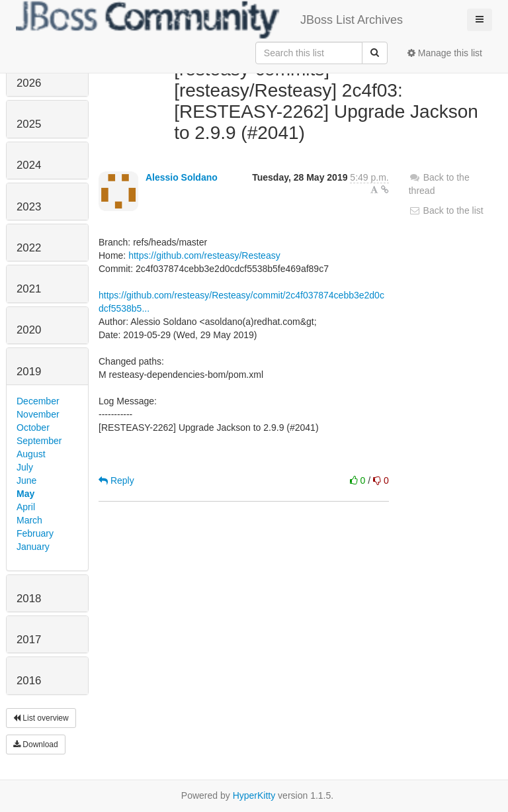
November (38, 414)
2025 (29, 124)
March (29, 520)
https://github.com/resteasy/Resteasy (204, 255)
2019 (29, 372)
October (33, 428)
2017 (29, 640)
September (39, 441)
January (33, 547)
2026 (29, 83)
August (31, 454)
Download (36, 744)
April (26, 507)
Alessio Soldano (182, 177)
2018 (29, 599)
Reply (116, 480)
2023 (29, 207)
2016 (29, 681)
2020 (29, 330)
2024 (29, 165)
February (35, 533)
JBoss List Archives (209, 20)
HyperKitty (254, 795)
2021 (29, 289)
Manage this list (445, 53)
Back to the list (446, 210)
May (25, 494)
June (26, 480)
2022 (29, 248)
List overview (41, 718)
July (25, 467)
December (38, 401)
